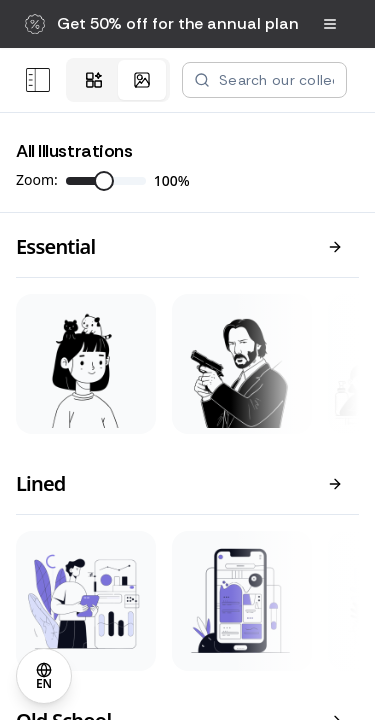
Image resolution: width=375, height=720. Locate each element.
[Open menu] (38, 80)
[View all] (335, 247)
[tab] (94, 80)
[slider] (104, 181)
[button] (162, 24)
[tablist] (118, 80)
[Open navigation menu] (330, 24)
